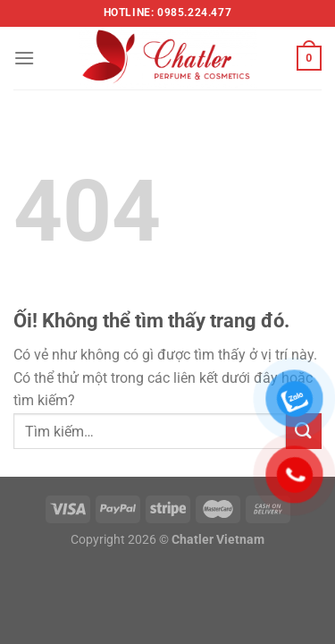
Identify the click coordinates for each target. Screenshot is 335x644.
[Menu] (24, 58)
